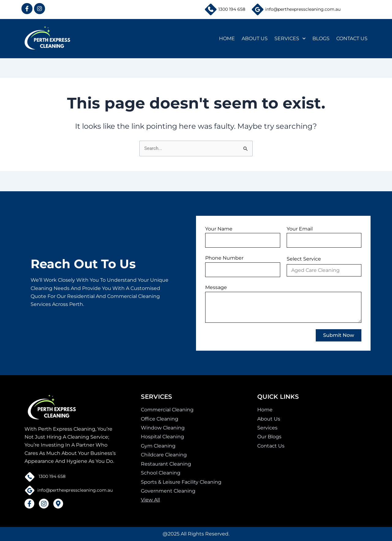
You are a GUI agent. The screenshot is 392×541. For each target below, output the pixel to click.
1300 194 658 (232, 9)
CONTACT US (352, 38)
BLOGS (321, 38)
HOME (227, 38)
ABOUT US (255, 38)
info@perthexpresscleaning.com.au (303, 9)
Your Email (300, 229)
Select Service (304, 259)
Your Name (219, 229)
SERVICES (290, 38)
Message (216, 287)
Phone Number (224, 258)
